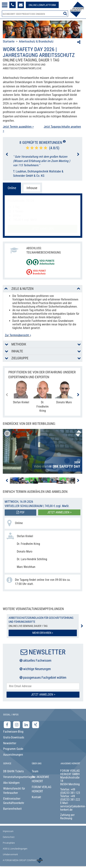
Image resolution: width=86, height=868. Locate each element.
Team (35, 771)
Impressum (8, 831)
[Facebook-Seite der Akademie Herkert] (8, 725)
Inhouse (32, 188)
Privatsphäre (9, 843)
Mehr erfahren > (43, 633)
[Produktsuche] (35, 14)
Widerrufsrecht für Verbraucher (14, 791)
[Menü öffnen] (5, 5)
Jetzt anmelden (43, 229)
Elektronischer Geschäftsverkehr (14, 801)
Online (12, 188)
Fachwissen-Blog (13, 732)
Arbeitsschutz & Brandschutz (36, 41)
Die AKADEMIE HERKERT (40, 779)
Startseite (9, 41)
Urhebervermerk (10, 854)
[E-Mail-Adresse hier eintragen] (43, 686)
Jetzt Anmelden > (43, 695)
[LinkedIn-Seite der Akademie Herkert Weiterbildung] (26, 725)
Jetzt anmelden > (59, 512)
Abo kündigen (11, 783)
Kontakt (36, 797)
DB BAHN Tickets (13, 771)
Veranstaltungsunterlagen (14, 777)
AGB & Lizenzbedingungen (15, 849)
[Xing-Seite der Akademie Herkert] (36, 725)
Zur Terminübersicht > (18, 335)
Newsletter (10, 743)
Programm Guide (13, 749)
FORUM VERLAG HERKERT (42, 789)
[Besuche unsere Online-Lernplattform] (42, 5)
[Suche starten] (65, 13)
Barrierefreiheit (12, 809)
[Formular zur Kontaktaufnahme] (21, 5)
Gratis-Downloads (14, 737)
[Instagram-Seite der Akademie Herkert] (17, 725)
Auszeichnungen (13, 755)
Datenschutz (9, 837)
